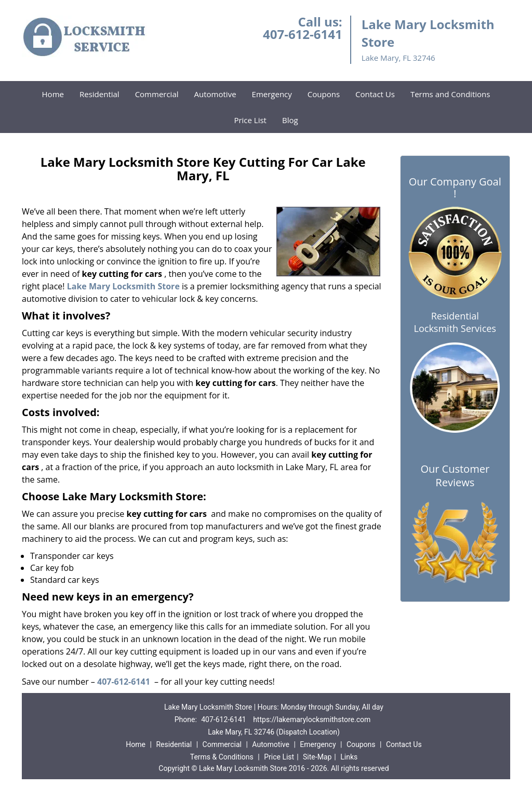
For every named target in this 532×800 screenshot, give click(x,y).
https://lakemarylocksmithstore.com (312, 719)
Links (349, 757)
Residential (99, 94)
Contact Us (375, 94)
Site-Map (317, 757)
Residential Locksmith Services (455, 322)
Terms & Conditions (222, 757)
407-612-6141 (303, 34)
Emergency (272, 94)
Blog (290, 120)
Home (53, 94)
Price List (250, 120)
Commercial (157, 94)
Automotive (215, 94)
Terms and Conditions (450, 94)
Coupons (324, 94)
